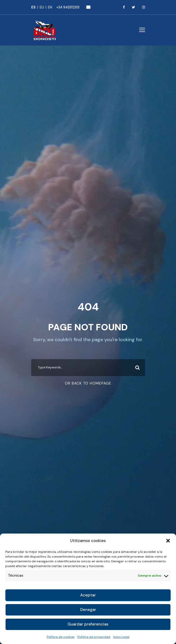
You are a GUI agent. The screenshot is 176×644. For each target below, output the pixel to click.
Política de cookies (61, 637)
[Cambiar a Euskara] (44, 7)
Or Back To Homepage (88, 383)
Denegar (88, 610)
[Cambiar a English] (50, 7)
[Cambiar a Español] (35, 7)
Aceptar (88, 595)
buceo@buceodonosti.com (88, 7)
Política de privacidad (94, 637)
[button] (168, 541)
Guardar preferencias (88, 624)
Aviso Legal (121, 637)
